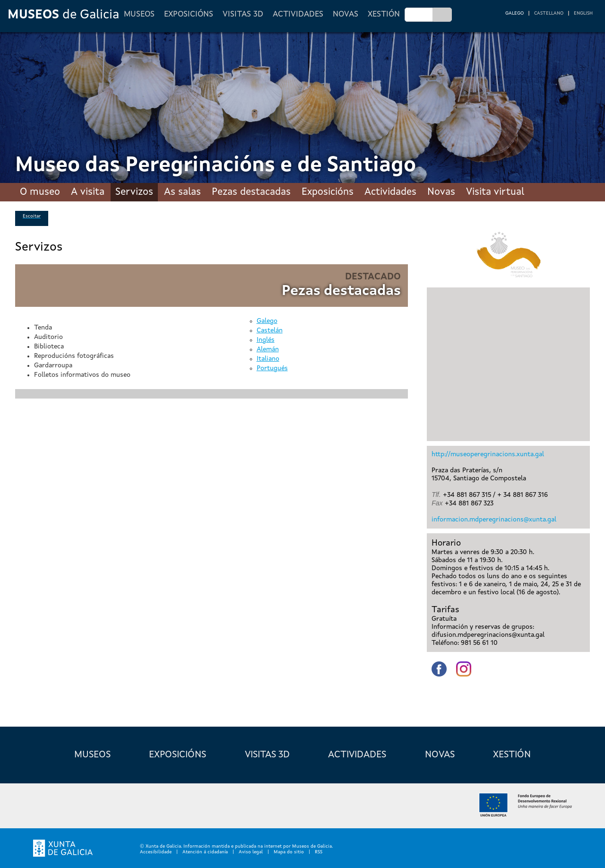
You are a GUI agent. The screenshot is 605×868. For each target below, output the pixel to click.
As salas (182, 192)
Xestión (384, 14)
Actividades (298, 14)
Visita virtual (495, 192)
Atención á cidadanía (205, 852)
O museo (40, 192)
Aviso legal (251, 852)
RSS (319, 852)
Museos (139, 14)
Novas (346, 14)
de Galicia (63, 15)
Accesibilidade (156, 852)
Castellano (549, 13)
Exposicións (189, 14)
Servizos (134, 192)
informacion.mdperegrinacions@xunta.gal (494, 520)
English (583, 13)
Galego (267, 321)
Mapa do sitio (289, 852)
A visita (88, 192)
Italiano (268, 359)
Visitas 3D (243, 14)
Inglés (266, 340)
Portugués (272, 368)
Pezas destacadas (251, 192)
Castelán (270, 330)
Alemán (268, 349)
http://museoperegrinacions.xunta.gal (488, 454)
